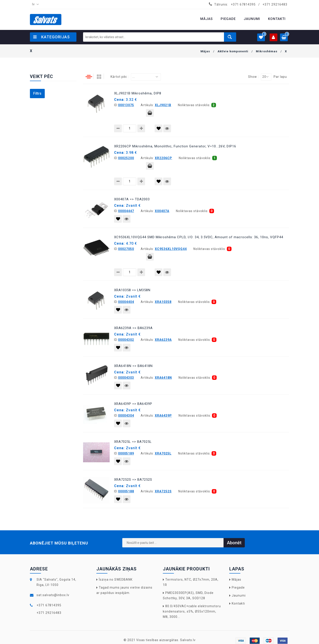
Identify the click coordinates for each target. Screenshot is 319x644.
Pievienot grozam (150, 114)
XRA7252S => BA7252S (133, 480)
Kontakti (238, 603)
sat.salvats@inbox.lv (53, 595)
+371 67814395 (243, 4)
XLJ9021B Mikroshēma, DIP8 (138, 93)
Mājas (205, 51)
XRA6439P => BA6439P (133, 404)
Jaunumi (239, 595)
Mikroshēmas (267, 51)
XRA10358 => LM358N (132, 290)
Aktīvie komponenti (233, 51)
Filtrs (37, 93)
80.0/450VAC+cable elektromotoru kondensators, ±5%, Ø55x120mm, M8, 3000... (192, 611)
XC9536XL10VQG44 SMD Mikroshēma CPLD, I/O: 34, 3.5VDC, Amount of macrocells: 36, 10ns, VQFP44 (199, 237)
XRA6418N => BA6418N (133, 366)
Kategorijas (52, 37)
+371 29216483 (275, 4)
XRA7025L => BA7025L (133, 442)
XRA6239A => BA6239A (133, 328)
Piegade (238, 587)
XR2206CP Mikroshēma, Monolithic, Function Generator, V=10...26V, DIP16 (175, 146)
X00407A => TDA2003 (132, 199)
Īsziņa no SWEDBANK (116, 580)
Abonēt (234, 543)
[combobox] (35, 4)
